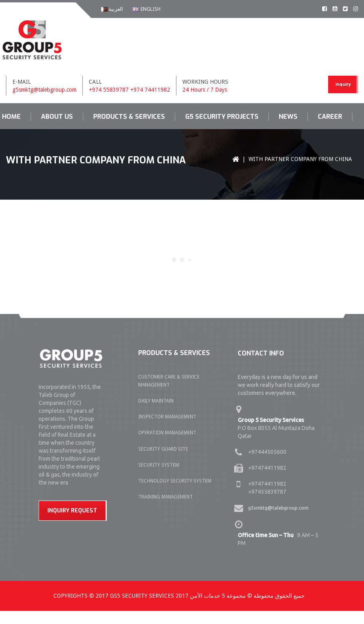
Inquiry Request (72, 511)
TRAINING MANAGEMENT (165, 497)
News (288, 117)
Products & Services (129, 117)
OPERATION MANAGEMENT (167, 433)
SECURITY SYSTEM (159, 465)
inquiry (343, 84)
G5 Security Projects (222, 117)
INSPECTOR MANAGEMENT (167, 417)
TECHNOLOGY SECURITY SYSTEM (175, 481)
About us (57, 117)
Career (330, 117)
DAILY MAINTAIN (156, 401)
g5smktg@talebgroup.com (44, 90)
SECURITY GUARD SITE (163, 449)
